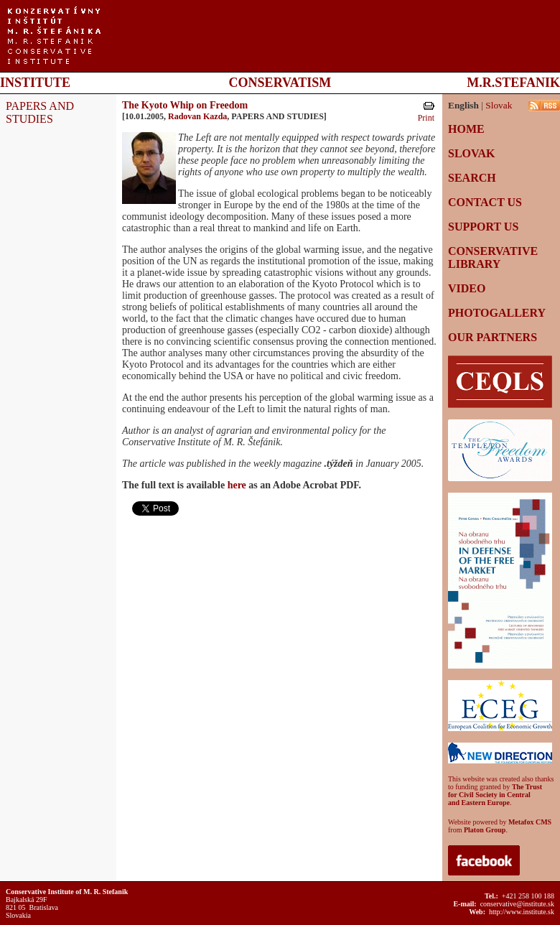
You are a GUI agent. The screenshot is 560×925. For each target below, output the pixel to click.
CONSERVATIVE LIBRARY (493, 257)
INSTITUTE (35, 83)
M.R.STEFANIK (513, 83)
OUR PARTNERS (493, 337)
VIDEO (467, 288)
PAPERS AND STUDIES (40, 112)
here (237, 485)
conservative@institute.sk (517, 904)
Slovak (499, 105)
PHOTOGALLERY (497, 313)
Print (426, 118)
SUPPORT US (483, 227)
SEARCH (472, 178)
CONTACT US (485, 202)
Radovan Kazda (197, 116)
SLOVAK (472, 153)
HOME (466, 129)
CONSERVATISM (280, 83)
